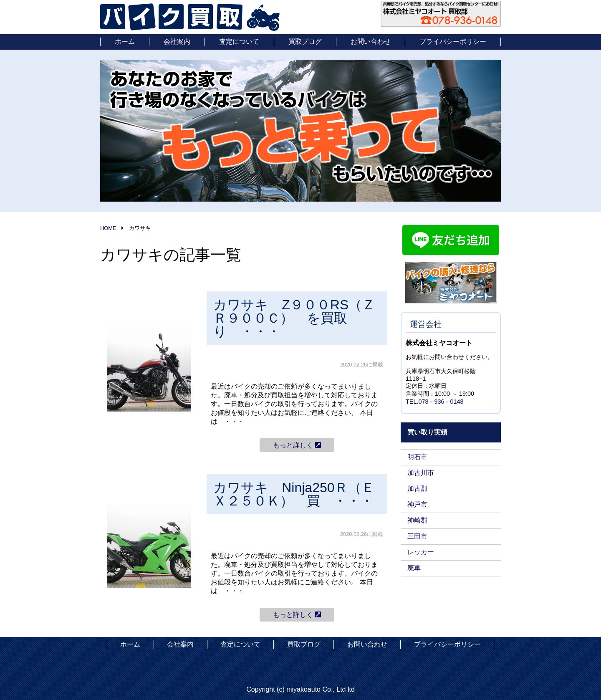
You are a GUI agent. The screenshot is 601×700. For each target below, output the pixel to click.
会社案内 (177, 42)
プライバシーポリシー (453, 42)
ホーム (125, 42)
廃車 (414, 568)
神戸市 (417, 504)
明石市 (417, 457)
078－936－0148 (441, 402)
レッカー (421, 552)
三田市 (417, 536)
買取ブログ (305, 42)
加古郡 (417, 489)
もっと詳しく (297, 445)
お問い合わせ (371, 42)
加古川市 (421, 473)
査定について (239, 42)
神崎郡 (417, 520)
